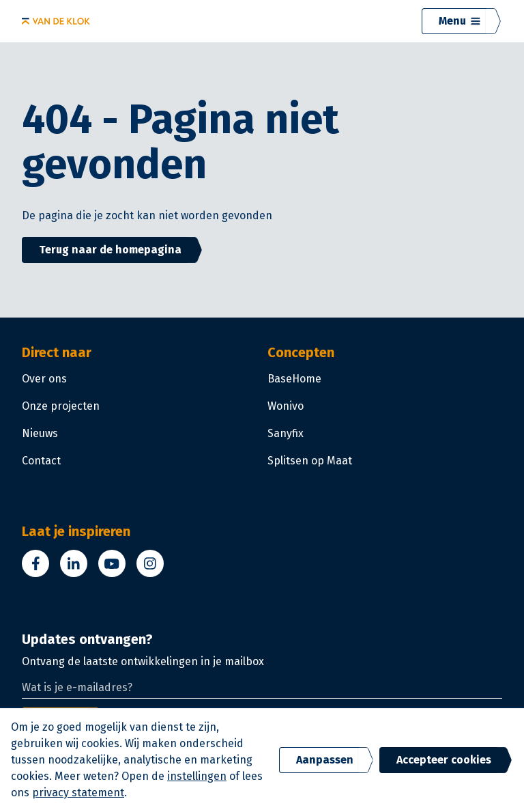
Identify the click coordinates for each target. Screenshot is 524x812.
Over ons (44, 379)
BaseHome (294, 379)
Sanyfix (286, 433)
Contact (41, 461)
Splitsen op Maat (310, 461)
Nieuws (40, 433)
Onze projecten (61, 406)
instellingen (197, 776)
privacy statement (78, 793)
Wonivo (286, 406)
